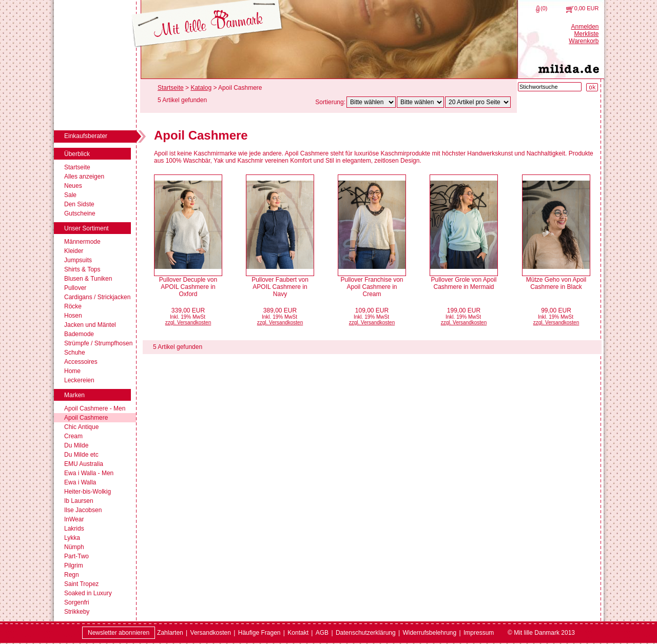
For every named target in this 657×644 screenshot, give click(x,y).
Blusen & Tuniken (88, 279)
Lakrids (74, 529)
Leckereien (79, 380)
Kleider (74, 251)
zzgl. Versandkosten (188, 323)
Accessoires (81, 362)
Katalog (201, 88)
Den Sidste (79, 204)
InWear (74, 519)
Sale (70, 195)
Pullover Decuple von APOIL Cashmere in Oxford (188, 287)
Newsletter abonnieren (119, 633)
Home (72, 371)
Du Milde (76, 445)
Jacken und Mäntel (90, 325)
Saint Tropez (81, 584)
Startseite (77, 167)
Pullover (75, 288)
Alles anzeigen (84, 177)
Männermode (82, 242)
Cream (73, 436)
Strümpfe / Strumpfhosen (98, 343)
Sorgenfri (77, 602)
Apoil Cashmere (86, 418)
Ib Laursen (79, 501)
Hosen (73, 316)
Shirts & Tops (82, 269)
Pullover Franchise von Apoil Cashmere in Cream (372, 287)
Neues (73, 186)
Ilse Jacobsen (83, 510)
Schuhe (75, 353)
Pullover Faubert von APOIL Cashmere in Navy (280, 287)
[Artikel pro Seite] (478, 102)
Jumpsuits (78, 260)
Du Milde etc (81, 455)
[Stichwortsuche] (550, 87)
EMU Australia (84, 464)
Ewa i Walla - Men (89, 473)
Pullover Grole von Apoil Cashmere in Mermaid (463, 283)
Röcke (73, 306)
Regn (72, 575)
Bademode (79, 334)
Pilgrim (74, 565)
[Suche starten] (592, 87)
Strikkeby (77, 612)
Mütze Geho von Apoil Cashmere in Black (556, 283)
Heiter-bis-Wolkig (88, 492)
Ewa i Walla (80, 482)
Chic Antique (81, 427)
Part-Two (76, 556)
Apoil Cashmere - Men (95, 408)
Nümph (74, 547)
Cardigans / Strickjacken (97, 297)
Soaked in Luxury (88, 593)
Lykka (72, 538)
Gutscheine (80, 213)
